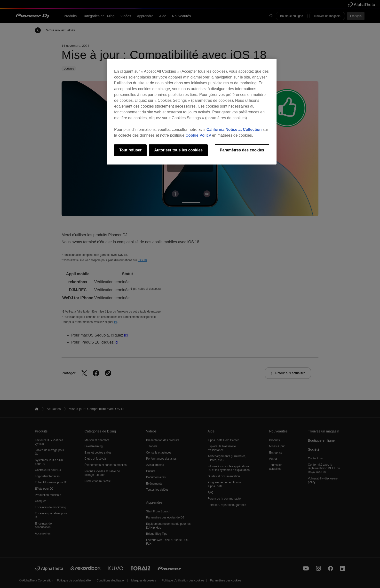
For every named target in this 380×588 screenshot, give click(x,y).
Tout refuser (130, 150)
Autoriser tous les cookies (178, 150)
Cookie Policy (198, 135)
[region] (192, 112)
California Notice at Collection (234, 129)
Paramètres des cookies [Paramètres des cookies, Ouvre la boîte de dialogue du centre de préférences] (242, 150)
